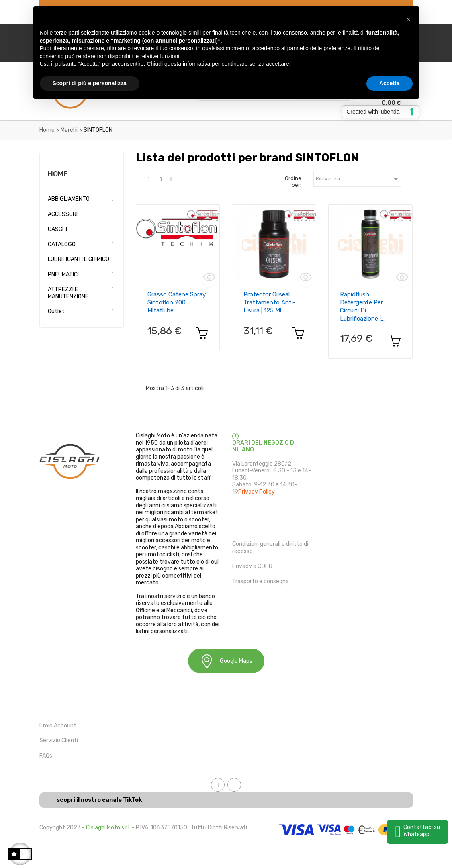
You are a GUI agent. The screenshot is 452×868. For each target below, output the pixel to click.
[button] (409, 19)
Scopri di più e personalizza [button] (90, 83)
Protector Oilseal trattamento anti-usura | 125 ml (270, 302)
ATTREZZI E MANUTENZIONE (68, 293)
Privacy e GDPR (252, 566)
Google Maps (226, 661)
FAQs (46, 756)
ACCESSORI (63, 214)
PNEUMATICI (63, 275)
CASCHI (57, 229)
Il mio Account (58, 726)
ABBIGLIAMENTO (69, 199)
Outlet (56, 311)
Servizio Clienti (59, 740)
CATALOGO (62, 244)
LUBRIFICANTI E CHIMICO (79, 259)
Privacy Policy (257, 492)
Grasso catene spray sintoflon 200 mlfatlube (177, 302)
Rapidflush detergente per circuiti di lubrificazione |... (362, 306)
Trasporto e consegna (261, 581)
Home (58, 174)
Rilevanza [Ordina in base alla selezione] (358, 179)
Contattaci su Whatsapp (422, 831)
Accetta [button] (390, 83)
